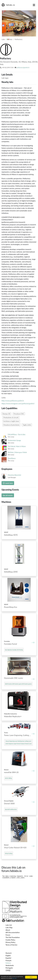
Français (8, 960)
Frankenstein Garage (14, 440)
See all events (8, 495)
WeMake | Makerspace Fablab (17, 452)
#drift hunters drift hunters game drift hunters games (18, 684)
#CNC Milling (8, 778)
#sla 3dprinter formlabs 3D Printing (14, 650)
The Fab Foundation (13, 937)
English (8, 955)
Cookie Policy (10, 940)
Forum (8, 935)
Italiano (8, 963)
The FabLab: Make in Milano (17, 446)
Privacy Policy (10, 942)
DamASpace (12, 458)
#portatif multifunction (11, 809)
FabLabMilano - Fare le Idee (17, 434)
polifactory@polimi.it (23, 67)
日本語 (8, 970)
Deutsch (9, 953)
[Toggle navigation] (34, 5)
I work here (8, 483)
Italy (10, 39)
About (8, 930)
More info (14, 978)
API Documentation (13, 932)
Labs (3, 39)
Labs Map (9, 927)
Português (9, 968)
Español (8, 958)
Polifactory (19, 39)
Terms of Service (11, 945)
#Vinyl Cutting (9, 853)
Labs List (9, 925)
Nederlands (10, 965)
